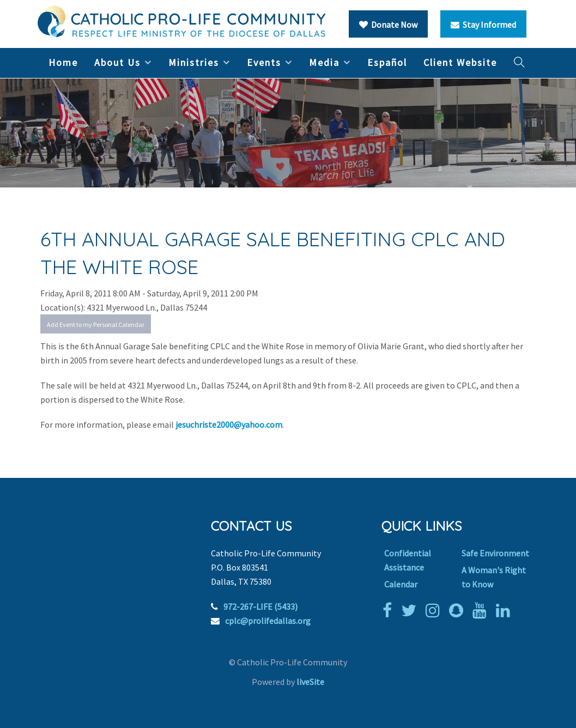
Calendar (401, 584)
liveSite (310, 682)
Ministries (194, 62)
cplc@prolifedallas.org (268, 621)
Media (324, 62)
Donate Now (388, 25)
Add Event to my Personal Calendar (96, 324)
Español (387, 62)
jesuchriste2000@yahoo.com (229, 424)
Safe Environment (495, 553)
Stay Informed (483, 25)
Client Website (460, 62)
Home (63, 62)
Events (264, 62)
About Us (117, 62)
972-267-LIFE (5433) (260, 606)
